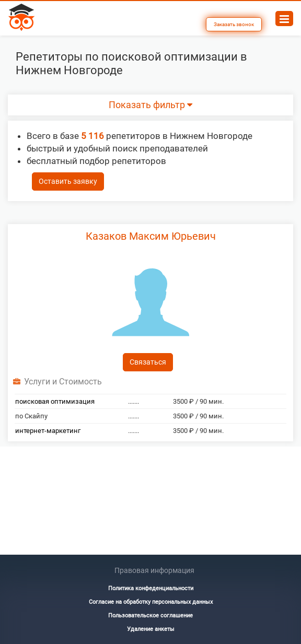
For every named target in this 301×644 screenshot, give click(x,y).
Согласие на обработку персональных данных (151, 602)
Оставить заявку (68, 181)
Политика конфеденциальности (151, 588)
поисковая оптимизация (55, 401)
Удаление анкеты (151, 629)
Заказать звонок (234, 24)
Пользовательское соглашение (150, 616)
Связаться (148, 362)
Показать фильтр (150, 105)
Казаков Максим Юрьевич (151, 236)
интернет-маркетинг (48, 431)
